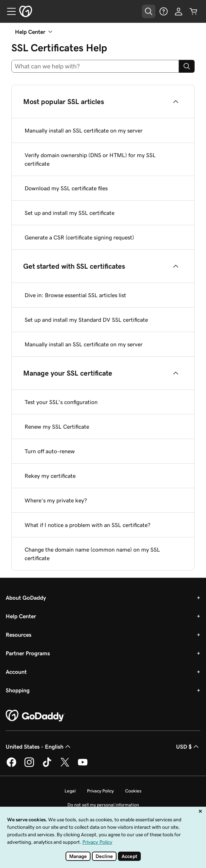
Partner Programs (28, 653)
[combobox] (95, 66)
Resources (19, 635)
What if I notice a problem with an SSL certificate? (87, 525)
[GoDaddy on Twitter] (65, 766)
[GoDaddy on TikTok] (47, 766)
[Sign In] (179, 11)
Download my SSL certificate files (66, 188)
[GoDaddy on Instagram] (29, 766)
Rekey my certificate (50, 476)
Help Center (21, 616)
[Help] (164, 11)
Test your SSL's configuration (61, 402)
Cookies (133, 791)
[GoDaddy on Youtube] (83, 766)
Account (16, 672)
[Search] (187, 66)
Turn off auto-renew (50, 451)
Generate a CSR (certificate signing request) (79, 237)
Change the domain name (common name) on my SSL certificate (92, 554)
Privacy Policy (100, 791)
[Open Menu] (9, 11)
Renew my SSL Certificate (57, 427)
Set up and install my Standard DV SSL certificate (86, 320)
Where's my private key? (56, 500)
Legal (70, 791)
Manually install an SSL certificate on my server (84, 130)
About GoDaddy (26, 598)
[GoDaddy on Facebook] (11, 766)
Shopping (18, 690)
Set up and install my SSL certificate (69, 213)
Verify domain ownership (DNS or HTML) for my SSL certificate (90, 159)
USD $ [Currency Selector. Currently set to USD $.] (188, 746)
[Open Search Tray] (149, 11)
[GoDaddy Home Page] (35, 716)
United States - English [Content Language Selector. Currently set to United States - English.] (39, 746)
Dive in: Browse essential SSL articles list (75, 295)
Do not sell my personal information (103, 805)
